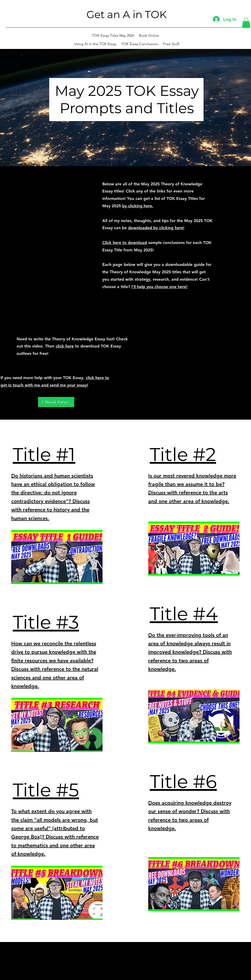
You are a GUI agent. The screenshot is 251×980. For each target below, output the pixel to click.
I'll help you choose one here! (159, 287)
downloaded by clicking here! (156, 228)
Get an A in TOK (127, 14)
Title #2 (183, 454)
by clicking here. (138, 206)
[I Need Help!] (56, 402)
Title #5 (46, 790)
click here (65, 346)
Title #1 (44, 454)
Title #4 (184, 614)
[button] (246, 23)
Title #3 (46, 622)
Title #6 (183, 781)
